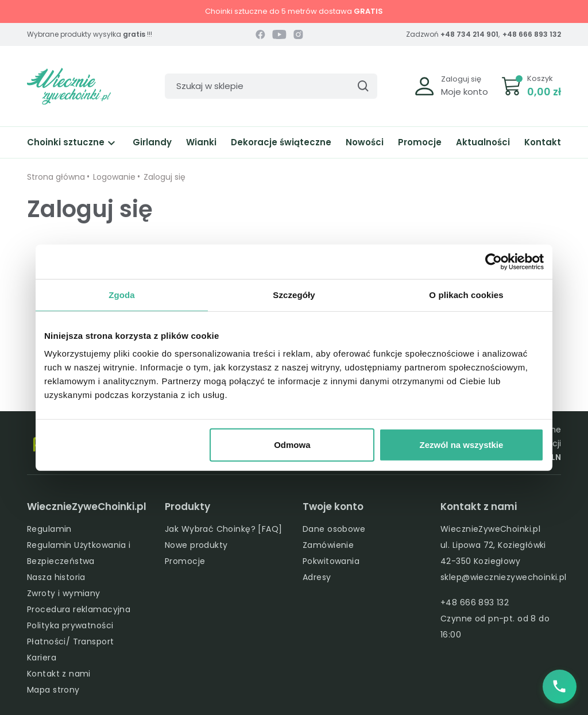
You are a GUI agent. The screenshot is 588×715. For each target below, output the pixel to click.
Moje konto (465, 92)
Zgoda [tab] (122, 294)
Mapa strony (53, 690)
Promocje (420, 142)
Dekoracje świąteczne (281, 142)
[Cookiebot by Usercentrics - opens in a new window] (494, 261)
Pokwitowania (331, 561)
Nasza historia (56, 577)
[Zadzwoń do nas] (559, 686)
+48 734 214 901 (469, 34)
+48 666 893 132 (532, 34)
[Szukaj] (271, 86)
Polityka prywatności (70, 625)
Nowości (365, 142)
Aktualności (483, 142)
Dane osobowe (334, 529)
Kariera (42, 658)
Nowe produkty (196, 545)
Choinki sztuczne (73, 142)
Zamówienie (328, 545)
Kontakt (543, 142)
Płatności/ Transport (70, 641)
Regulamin (49, 529)
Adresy (317, 577)
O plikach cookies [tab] (466, 294)
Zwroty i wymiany (64, 593)
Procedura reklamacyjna (79, 609)
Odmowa (292, 445)
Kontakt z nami (59, 674)
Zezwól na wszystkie (462, 445)
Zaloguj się (461, 79)
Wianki (201, 142)
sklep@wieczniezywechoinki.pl (504, 577)
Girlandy (152, 142)
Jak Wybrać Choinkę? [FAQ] (224, 529)
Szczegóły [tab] (294, 294)
